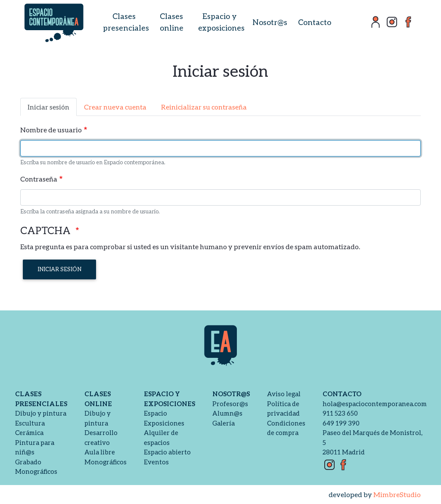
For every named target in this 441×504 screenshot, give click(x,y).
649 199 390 (341, 423)
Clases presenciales (126, 22)
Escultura (30, 423)
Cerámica (29, 432)
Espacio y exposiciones (221, 22)
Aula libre (100, 452)
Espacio (155, 413)
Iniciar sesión (48, 107)
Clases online (172, 22)
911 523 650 (340, 413)
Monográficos (36, 471)
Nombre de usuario (51, 130)
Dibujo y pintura (41, 413)
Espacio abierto (167, 452)
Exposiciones (164, 423)
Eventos (156, 462)
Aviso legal (284, 394)
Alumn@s (227, 413)
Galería (224, 423)
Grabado (28, 462)
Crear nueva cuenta (115, 107)
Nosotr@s (270, 22)
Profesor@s (230, 404)
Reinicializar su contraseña (204, 107)
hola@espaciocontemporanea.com (375, 404)
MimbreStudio (397, 494)
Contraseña (39, 179)
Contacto (315, 22)
